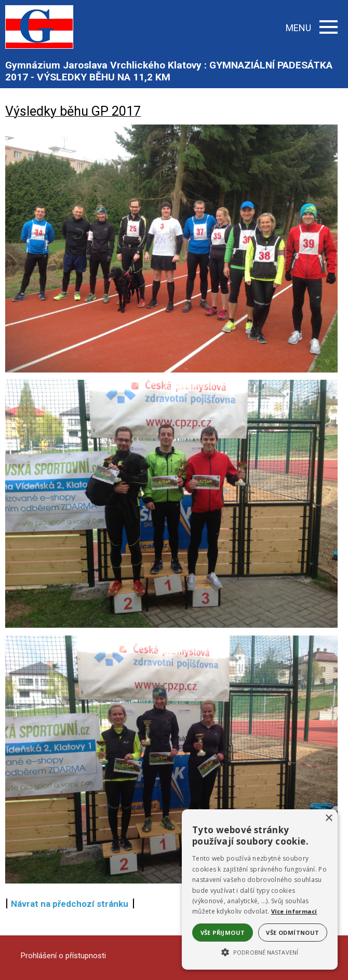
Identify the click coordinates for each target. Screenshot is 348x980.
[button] (260, 951)
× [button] (329, 818)
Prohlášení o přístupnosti (63, 956)
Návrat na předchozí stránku (70, 904)
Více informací (294, 911)
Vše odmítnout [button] (292, 933)
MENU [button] (312, 28)
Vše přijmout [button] (223, 933)
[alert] (260, 889)
